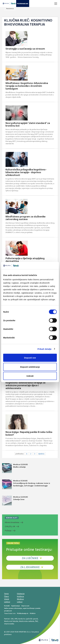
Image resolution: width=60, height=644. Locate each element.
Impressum (25, 606)
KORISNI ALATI (12, 518)
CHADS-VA (10, 526)
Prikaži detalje (45, 349)
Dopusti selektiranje (30, 367)
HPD (16, 619)
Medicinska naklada (27, 621)
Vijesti (7, 599)
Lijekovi (7, 602)
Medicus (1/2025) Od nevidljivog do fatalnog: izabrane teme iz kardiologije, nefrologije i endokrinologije (26, 484)
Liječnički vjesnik (32, 619)
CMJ (12, 619)
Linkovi (20, 602)
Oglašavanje (16, 606)
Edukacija (21, 594)
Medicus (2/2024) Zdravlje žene (15, 501)
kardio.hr (22, 619)
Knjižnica (20, 596)
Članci (6, 596)
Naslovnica (10, 9)
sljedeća (41, 454)
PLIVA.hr (33, 613)
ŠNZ (37, 621)
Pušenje (8, 531)
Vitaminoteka (9, 624)
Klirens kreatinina (12, 522)
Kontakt (7, 606)
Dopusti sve (30, 358)
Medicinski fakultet (11, 621)
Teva (6, 613)
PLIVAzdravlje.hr (23, 613)
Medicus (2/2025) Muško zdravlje (15, 468)
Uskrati (30, 376)
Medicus (20, 599)
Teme (6, 594)
